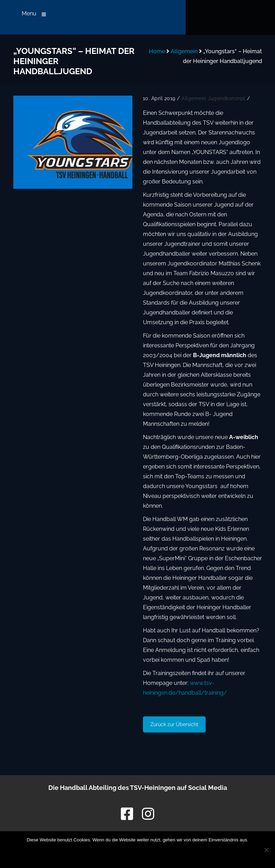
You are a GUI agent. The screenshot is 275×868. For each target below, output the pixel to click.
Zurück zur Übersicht (174, 724)
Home (157, 51)
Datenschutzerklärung (155, 853)
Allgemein (184, 51)
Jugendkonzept (227, 98)
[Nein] (266, 850)
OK (90, 853)
